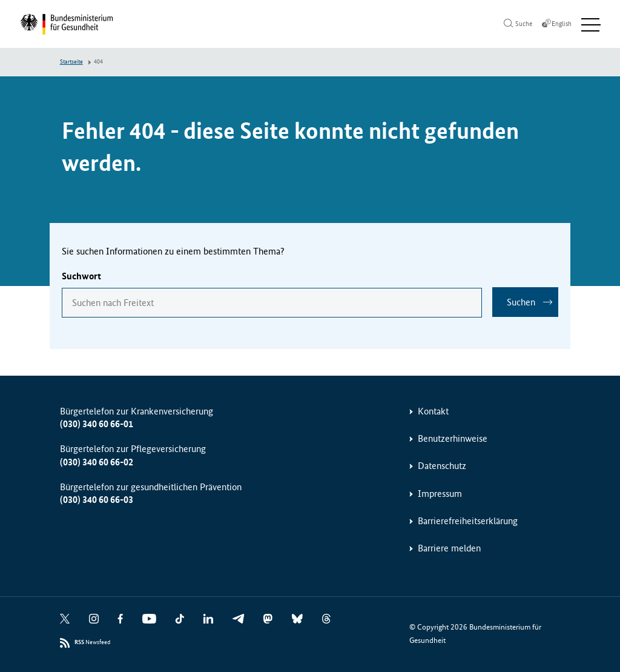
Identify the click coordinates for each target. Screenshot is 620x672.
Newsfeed (92, 643)
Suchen (521, 303)
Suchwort (81, 277)
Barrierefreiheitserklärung (468, 521)
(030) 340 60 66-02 (97, 462)
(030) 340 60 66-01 (97, 424)
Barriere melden (449, 549)
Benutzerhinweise (453, 439)
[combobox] (271, 303)
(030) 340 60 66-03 (97, 500)
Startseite (71, 62)
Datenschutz (442, 466)
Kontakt (433, 411)
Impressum (440, 494)
